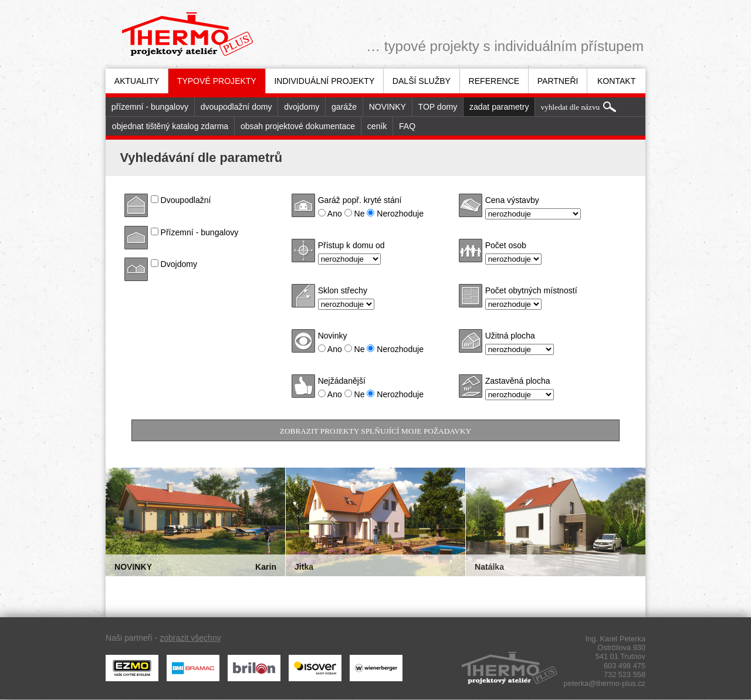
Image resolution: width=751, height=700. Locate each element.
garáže (344, 107)
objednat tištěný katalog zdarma (170, 126)
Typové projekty (217, 81)
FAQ (407, 126)
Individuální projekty (324, 81)
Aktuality (137, 81)
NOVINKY (388, 107)
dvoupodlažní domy (236, 107)
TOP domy (438, 107)
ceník (377, 126)
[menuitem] (137, 81)
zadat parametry (499, 107)
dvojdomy (302, 107)
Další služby (422, 81)
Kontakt (616, 81)
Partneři (558, 81)
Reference (494, 81)
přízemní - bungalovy (150, 107)
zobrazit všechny (190, 638)
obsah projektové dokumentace (298, 126)
